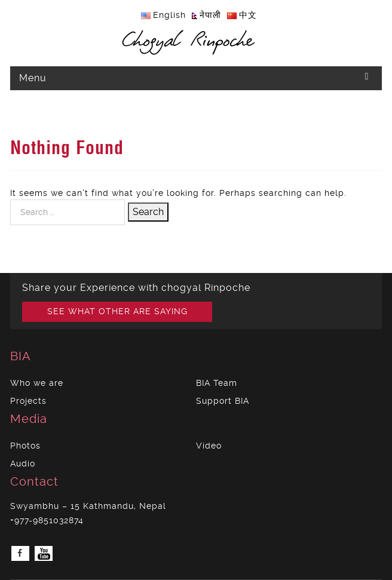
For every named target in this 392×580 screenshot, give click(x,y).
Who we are (37, 383)
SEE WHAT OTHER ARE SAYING (117, 311)
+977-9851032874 (47, 520)
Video (209, 446)
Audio (23, 464)
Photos (25, 446)
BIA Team (217, 383)
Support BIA (223, 401)
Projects (28, 401)
